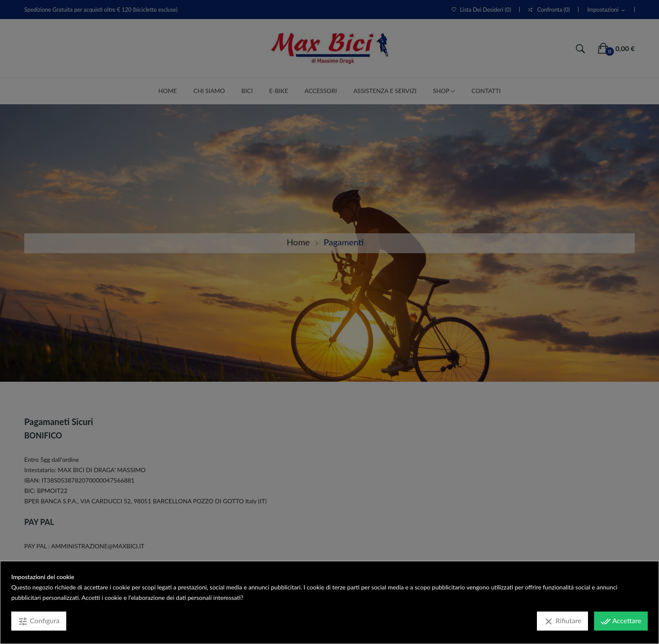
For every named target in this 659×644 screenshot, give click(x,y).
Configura (39, 621)
